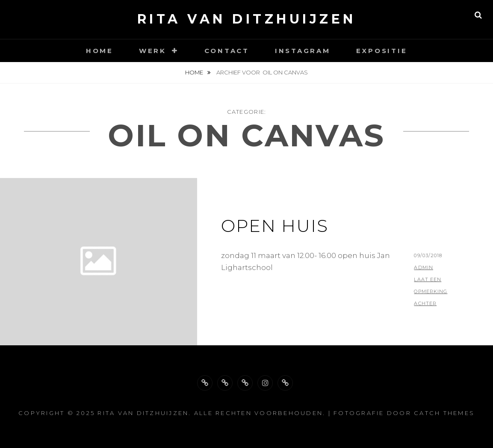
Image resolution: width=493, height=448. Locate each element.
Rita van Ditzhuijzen (247, 19)
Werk (153, 51)
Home (100, 51)
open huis (275, 226)
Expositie (382, 51)
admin (424, 267)
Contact (227, 51)
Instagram (303, 51)
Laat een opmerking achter (431, 291)
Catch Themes (444, 413)
